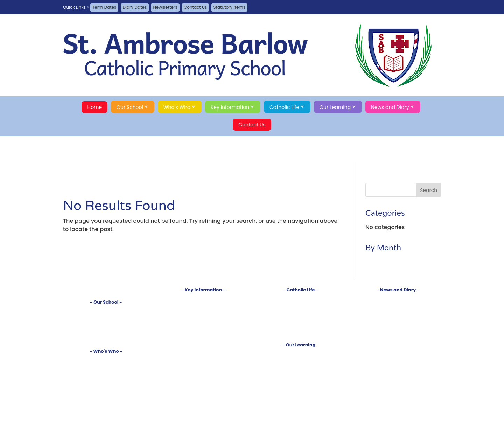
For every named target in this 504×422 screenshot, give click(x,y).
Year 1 (301, 370)
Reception (301, 364)
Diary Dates (135, 7)
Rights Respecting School (106, 327)
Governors (106, 371)
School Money (203, 350)
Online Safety (203, 356)
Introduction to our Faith (300, 298)
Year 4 (301, 388)
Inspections (203, 309)
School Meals (203, 344)
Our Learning (335, 107)
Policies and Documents (203, 298)
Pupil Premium (203, 327)
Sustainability (106, 333)
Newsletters (165, 7)
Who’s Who (177, 107)
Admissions (203, 304)
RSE (301, 327)
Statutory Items (229, 7)
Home (94, 107)
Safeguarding (106, 339)
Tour (106, 322)
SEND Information (203, 321)
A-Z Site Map (398, 340)
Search (398, 357)
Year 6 (301, 399)
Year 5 (301, 393)
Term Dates (104, 7)
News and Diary (390, 107)
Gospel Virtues (301, 333)
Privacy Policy (398, 345)
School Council (106, 382)
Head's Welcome (106, 359)
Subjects (301, 359)
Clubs (301, 405)
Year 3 (301, 382)
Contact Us (195, 7)
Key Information (230, 107)
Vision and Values (106, 316)
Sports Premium (203, 333)
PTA (106, 377)
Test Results (204, 315)
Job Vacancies (398, 315)
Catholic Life (284, 107)
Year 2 (301, 376)
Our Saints (300, 321)
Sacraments (301, 309)
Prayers (300, 315)
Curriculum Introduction (301, 353)
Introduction (106, 310)
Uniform (203, 338)
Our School (130, 107)
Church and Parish (301, 304)
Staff (106, 365)
